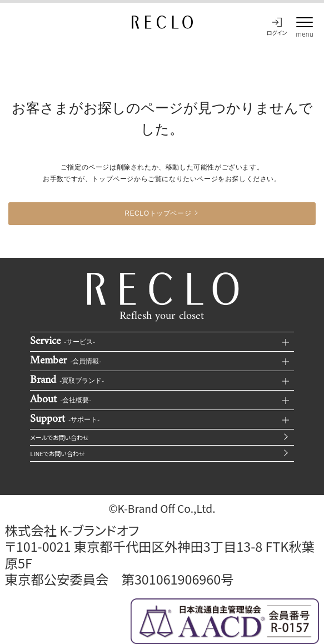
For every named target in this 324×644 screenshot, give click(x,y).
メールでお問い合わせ (59, 437)
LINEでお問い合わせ (57, 453)
